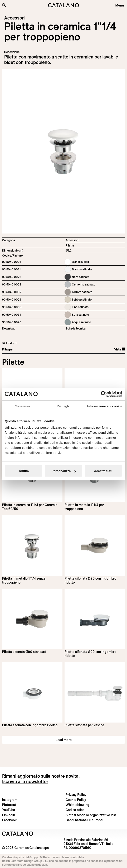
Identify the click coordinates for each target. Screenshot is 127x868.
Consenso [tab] (22, 406)
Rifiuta (24, 471)
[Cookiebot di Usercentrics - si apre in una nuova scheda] (104, 394)
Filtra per (8, 349)
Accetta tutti (103, 471)
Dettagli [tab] (63, 406)
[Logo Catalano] (18, 834)
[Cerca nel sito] (4, 5)
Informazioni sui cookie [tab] (105, 406)
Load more (64, 740)
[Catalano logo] (63, 5)
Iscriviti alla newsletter (25, 781)
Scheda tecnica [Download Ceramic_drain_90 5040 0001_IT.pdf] (76, 328)
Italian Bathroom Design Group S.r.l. (25, 861)
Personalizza (64, 471)
